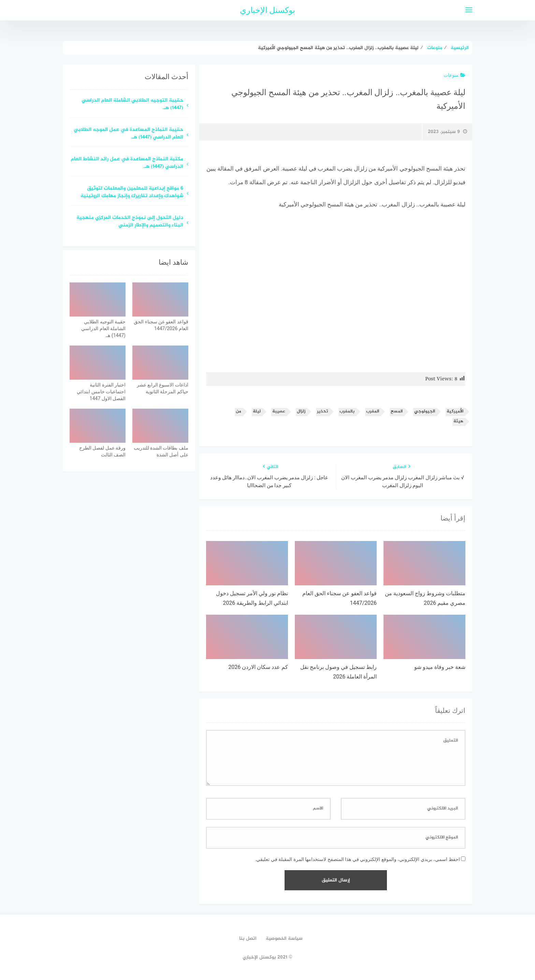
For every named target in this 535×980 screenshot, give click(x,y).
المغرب (373, 412)
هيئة (458, 421)
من (238, 412)
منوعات (454, 75)
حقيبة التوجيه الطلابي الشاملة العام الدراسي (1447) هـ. (132, 105)
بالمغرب (347, 412)
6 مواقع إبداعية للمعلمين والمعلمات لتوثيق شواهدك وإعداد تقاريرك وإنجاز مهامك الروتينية (132, 193)
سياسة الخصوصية (284, 939)
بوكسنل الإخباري (268, 10)
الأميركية (455, 412)
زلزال (301, 412)
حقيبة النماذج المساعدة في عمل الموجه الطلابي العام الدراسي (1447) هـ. (128, 134)
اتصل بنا (248, 939)
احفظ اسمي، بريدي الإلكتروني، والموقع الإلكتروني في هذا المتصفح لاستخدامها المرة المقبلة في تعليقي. (358, 859)
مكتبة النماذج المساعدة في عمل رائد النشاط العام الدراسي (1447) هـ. (127, 163)
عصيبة (279, 412)
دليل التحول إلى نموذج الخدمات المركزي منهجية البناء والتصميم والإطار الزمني (130, 222)
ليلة (257, 412)
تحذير (322, 412)
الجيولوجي (425, 412)
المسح (397, 412)
